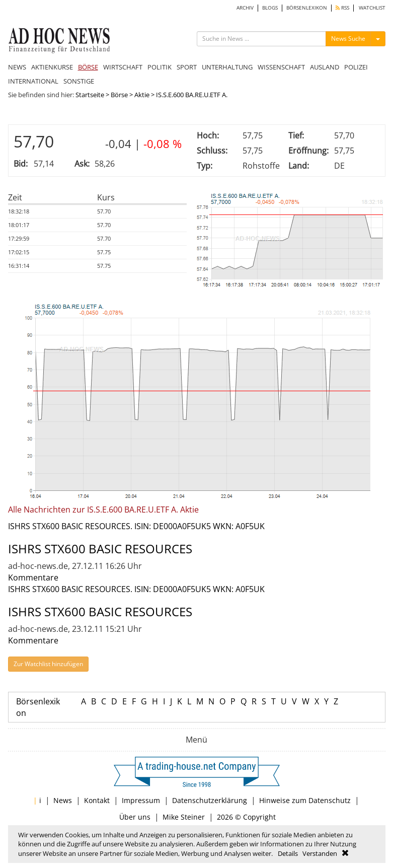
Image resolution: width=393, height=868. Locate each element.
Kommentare (33, 577)
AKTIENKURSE (52, 67)
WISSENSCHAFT (281, 67)
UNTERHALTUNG (227, 67)
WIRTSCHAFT (123, 67)
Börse (119, 95)
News (63, 800)
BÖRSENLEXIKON (307, 8)
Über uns (135, 817)
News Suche (348, 39)
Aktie (142, 95)
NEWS (17, 67)
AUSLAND (325, 67)
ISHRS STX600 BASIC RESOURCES (100, 549)
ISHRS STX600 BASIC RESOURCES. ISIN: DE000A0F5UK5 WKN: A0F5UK (136, 526)
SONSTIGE (79, 81)
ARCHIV (245, 8)
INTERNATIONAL (33, 81)
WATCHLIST (372, 8)
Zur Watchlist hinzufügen (48, 664)
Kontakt (97, 800)
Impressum (141, 800)
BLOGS (270, 8)
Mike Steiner (184, 817)
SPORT (187, 67)
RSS (342, 8)
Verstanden (320, 853)
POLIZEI (356, 67)
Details (288, 853)
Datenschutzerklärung (210, 800)
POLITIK (160, 67)
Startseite (90, 95)
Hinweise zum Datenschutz (305, 800)
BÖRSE (88, 67)
